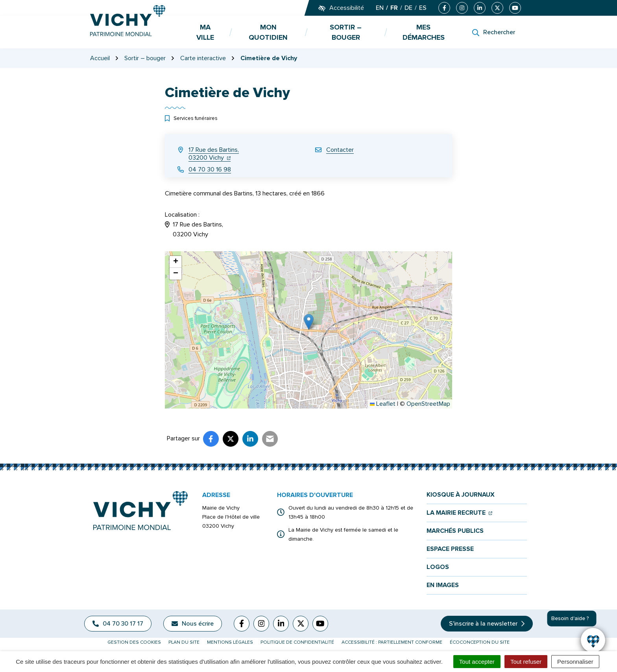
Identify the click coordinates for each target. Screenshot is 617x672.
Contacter (340, 150)
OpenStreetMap (428, 404)
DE (408, 8)
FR (394, 8)
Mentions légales (230, 642)
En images (443, 585)
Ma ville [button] (205, 32)
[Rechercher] (494, 32)
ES (423, 8)
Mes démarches (424, 32)
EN (380, 8)
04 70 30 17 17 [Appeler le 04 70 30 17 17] (118, 624)
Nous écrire (193, 624)
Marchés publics (455, 531)
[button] (309, 322)
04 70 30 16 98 (210, 169)
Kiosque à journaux (461, 495)
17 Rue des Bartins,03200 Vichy (214, 154)
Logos (438, 567)
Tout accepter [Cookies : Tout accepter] (477, 662)
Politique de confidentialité (297, 642)
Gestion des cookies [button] (134, 642)
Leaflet (383, 404)
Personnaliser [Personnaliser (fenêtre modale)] (575, 662)
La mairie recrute (459, 513)
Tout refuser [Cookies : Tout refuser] (526, 662)
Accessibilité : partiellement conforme (392, 642)
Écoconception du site (480, 642)
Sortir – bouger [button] (346, 32)
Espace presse (450, 549)
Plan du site (184, 642)
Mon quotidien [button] (268, 32)
